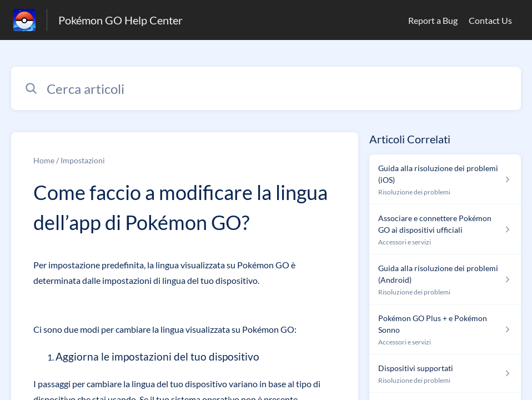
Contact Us (490, 20)
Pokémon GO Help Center (121, 20)
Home (44, 160)
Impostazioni (83, 160)
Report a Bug (433, 20)
